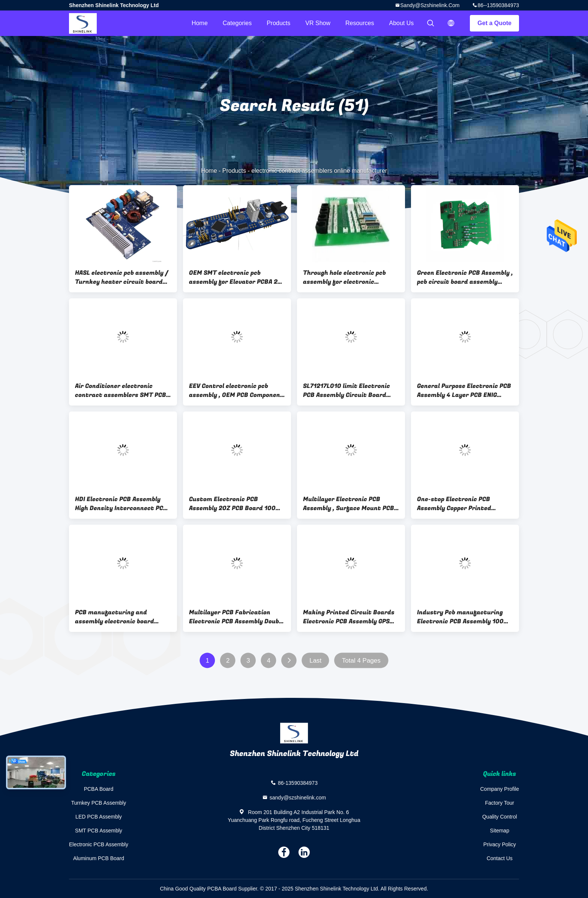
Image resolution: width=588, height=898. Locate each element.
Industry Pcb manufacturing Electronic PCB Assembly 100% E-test (463, 617)
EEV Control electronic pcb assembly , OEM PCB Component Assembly (236, 391)
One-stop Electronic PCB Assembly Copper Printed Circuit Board (454, 504)
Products (278, 23)
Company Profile (500, 789)
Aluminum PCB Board (99, 858)
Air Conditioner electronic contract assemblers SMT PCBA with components (122, 391)
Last (315, 661)
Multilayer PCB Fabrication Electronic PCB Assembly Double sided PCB (237, 617)
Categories (237, 23)
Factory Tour (499, 803)
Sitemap (500, 831)
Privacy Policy (500, 844)
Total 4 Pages (361, 661)
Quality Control (500, 817)
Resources (360, 23)
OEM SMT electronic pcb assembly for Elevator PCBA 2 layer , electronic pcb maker (233, 277)
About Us (402, 23)
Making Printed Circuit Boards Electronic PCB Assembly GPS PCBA (349, 617)
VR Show (318, 23)
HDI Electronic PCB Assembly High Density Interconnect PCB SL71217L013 (121, 504)
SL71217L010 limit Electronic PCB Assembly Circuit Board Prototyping (346, 391)
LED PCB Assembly (99, 817)
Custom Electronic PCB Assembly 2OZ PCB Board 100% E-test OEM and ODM (235, 504)
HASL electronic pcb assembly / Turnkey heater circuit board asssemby (122, 277)
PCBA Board (99, 789)
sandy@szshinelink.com (430, 5)
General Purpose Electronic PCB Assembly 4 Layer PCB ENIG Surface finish (464, 391)
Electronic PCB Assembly (99, 844)
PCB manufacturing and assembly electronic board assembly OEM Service (115, 617)
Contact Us (500, 858)
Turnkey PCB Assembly (99, 803)
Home (200, 23)
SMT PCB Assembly (99, 831)
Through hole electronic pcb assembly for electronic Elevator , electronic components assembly (344, 277)
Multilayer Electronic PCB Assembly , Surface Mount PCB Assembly (349, 504)
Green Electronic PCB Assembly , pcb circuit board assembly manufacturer (465, 277)
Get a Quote (494, 23)
